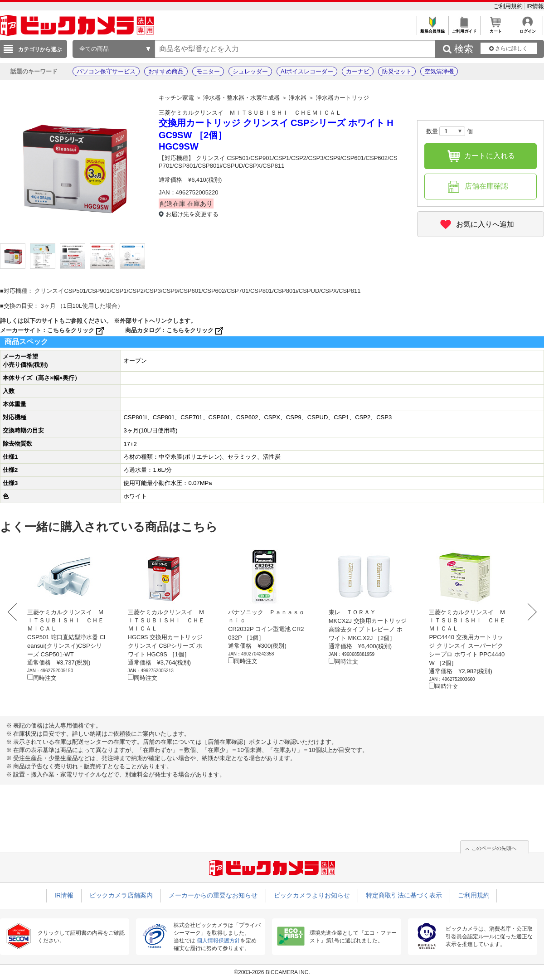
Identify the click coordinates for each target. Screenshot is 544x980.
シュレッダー (250, 71)
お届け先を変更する (192, 214)
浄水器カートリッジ (342, 98)
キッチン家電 (176, 98)
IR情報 (535, 6)
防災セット (397, 71)
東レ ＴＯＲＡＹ (352, 612)
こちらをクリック (76, 330)
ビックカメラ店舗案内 (121, 895)
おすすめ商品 (166, 71)
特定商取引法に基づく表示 (404, 895)
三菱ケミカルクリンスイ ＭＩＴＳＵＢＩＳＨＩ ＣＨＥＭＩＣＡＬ (250, 113)
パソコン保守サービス (106, 71)
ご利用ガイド (464, 29)
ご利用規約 (509, 6)
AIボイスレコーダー (307, 71)
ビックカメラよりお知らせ (312, 895)
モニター (208, 71)
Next (529, 612)
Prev (15, 612)
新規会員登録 (432, 29)
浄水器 (298, 98)
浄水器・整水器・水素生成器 (241, 98)
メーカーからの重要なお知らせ (213, 895)
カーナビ (358, 71)
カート (496, 29)
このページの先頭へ (494, 848)
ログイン (527, 29)
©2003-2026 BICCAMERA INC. (272, 972)
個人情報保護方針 (219, 941)
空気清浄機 (439, 71)
